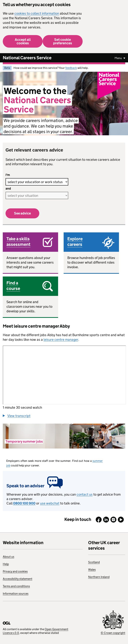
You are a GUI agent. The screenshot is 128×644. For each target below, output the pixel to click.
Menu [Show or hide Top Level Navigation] (119, 58)
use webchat (50, 503)
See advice (22, 213)
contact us (85, 494)
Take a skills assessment (18, 242)
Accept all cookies (23, 41)
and (8, 189)
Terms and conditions (16, 586)
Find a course (13, 286)
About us (8, 557)
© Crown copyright (113, 633)
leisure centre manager (61, 340)
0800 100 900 (24, 503)
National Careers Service (27, 58)
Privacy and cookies (15, 571)
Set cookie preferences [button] (63, 41)
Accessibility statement (18, 579)
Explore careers (75, 242)
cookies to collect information (37, 13)
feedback (71, 68)
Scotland (94, 562)
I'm (8, 175)
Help (6, 564)
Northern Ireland (99, 577)
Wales (92, 570)
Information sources (16, 594)
